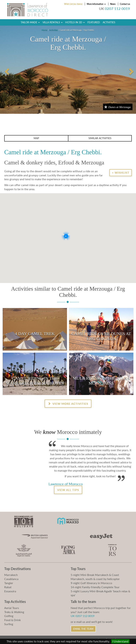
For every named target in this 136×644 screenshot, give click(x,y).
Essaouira (10, 591)
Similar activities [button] (100, 138)
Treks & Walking (14, 612)
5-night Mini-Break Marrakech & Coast (95, 575)
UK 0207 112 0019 (83, 616)
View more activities (68, 404)
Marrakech (11, 575)
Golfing (9, 616)
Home (44, 30)
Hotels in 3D (75, 22)
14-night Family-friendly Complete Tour (95, 587)
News (113, 4)
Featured (94, 22)
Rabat (8, 587)
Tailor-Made (30, 22)
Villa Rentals (53, 22)
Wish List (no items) (73, 4)
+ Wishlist (121, 173)
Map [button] (36, 138)
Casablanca (11, 579)
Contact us (125, 4)
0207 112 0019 (117, 9)
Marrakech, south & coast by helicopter (95, 579)
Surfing (9, 624)
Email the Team (83, 629)
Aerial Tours (12, 608)
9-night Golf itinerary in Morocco (91, 583)
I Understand (120, 641)
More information (96, 4)
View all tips (68, 490)
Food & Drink (12, 620)
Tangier (9, 583)
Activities (109, 22)
